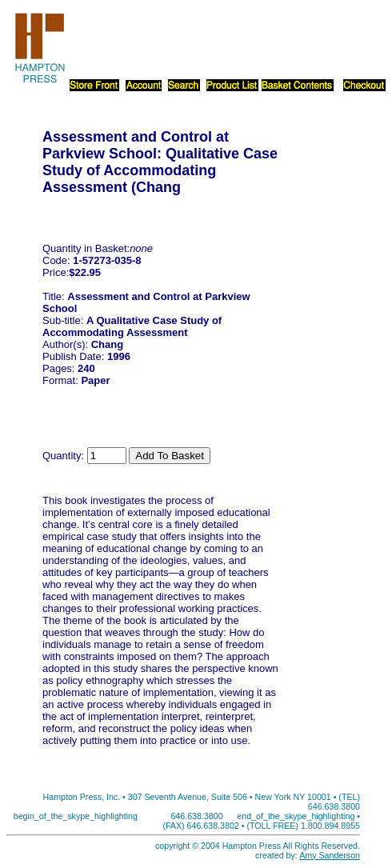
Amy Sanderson (330, 855)
